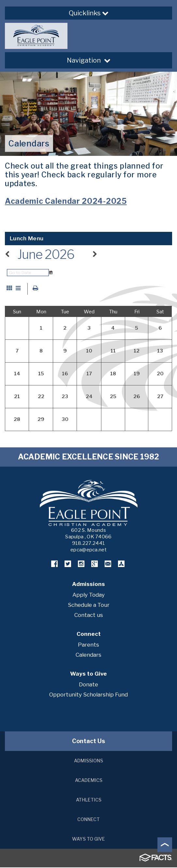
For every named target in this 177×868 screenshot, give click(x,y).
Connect (88, 820)
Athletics (89, 800)
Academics (89, 781)
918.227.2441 (89, 544)
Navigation (89, 60)
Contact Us (88, 742)
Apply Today (88, 595)
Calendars (88, 655)
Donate (88, 685)
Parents (88, 645)
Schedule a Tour (89, 606)
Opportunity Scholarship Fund (88, 695)
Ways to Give (88, 839)
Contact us (89, 616)
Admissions (88, 761)
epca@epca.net (88, 550)
